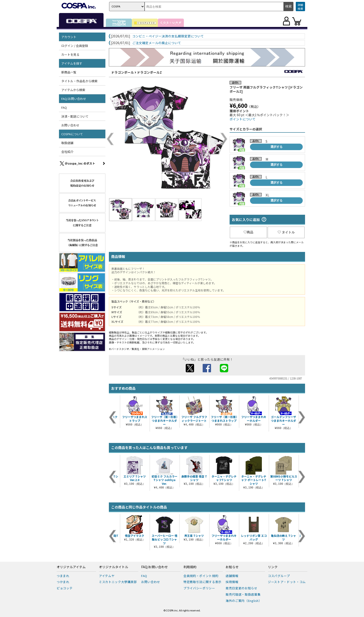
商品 (248, 232)
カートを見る (70, 54)
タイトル (286, 232)
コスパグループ (279, 576)
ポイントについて (243, 119)
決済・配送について (75, 116)
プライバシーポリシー (199, 588)
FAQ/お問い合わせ (74, 99)
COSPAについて (72, 134)
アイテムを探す (72, 63)
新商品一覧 (69, 72)
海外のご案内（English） (244, 601)
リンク (273, 567)
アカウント (69, 37)
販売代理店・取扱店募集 (243, 594)
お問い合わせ (70, 125)
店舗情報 (232, 576)
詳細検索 (300, 7)
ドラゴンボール (123, 72)
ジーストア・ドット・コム (287, 582)
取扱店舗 (67, 143)
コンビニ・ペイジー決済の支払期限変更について (168, 36)
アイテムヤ (107, 576)
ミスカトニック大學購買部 (118, 582)
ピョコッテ (65, 588)
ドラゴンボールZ (149, 72)
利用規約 (190, 567)
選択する (276, 147)
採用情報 (232, 582)
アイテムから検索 (73, 90)
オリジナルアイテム (71, 567)
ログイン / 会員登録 (75, 46)
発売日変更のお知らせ (242, 588)
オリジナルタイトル (114, 567)
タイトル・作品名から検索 (79, 81)
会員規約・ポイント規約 (201, 576)
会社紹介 (67, 152)
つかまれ (63, 582)
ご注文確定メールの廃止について (157, 43)
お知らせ (232, 567)
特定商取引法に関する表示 (202, 582)
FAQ (64, 107)
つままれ (63, 576)
